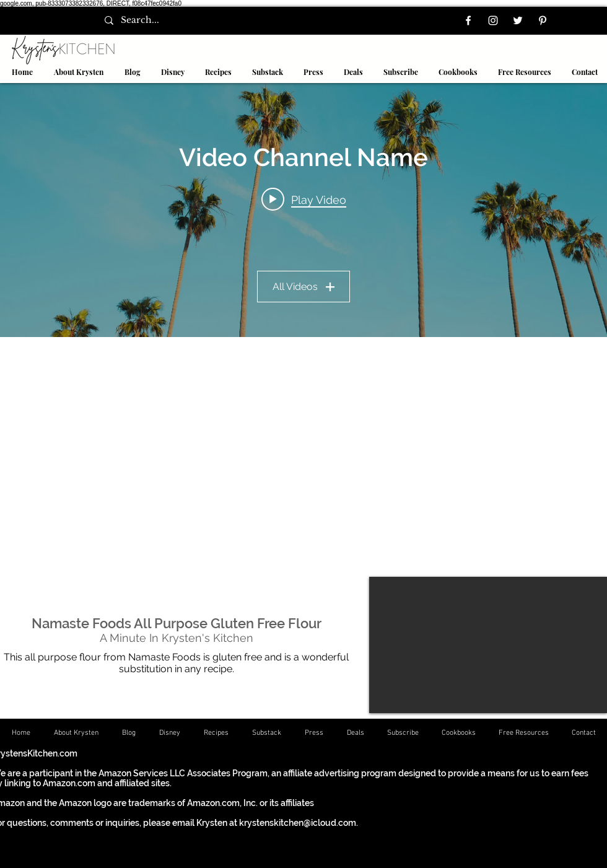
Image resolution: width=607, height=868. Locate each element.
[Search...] (151, 20)
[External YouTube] (488, 645)
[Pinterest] (543, 20)
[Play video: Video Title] (304, 199)
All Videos (303, 287)
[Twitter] (518, 20)
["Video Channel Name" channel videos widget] (303, 210)
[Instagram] (493, 20)
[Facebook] (468, 20)
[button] (217, 72)
